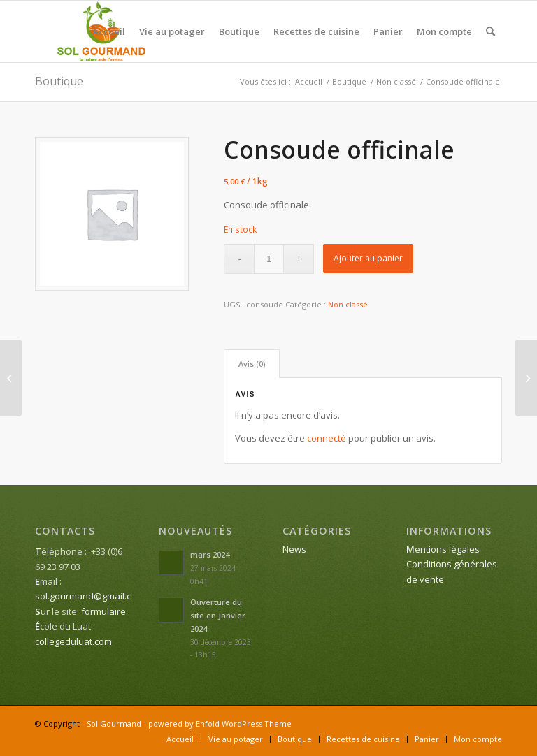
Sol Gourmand (114, 724)
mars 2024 (210, 554)
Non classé (348, 304)
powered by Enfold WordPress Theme (220, 724)
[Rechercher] (491, 31)
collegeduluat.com (73, 641)
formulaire (103, 611)
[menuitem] (109, 31)
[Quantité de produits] (269, 259)
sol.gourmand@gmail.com (89, 596)
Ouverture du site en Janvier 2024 (218, 615)
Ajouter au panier (368, 258)
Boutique (59, 81)
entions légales (443, 549)
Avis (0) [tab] (252, 364)
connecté (327, 438)
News (294, 549)
